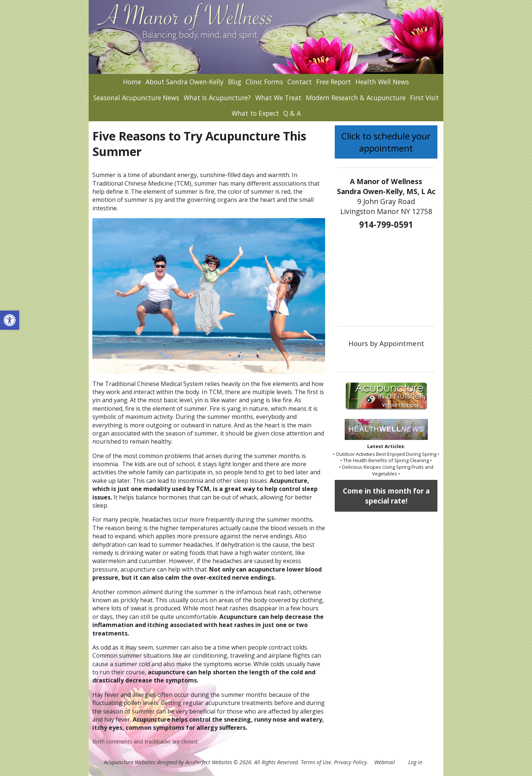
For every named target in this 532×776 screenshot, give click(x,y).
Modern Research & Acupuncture (356, 98)
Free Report (334, 82)
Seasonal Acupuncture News (136, 98)
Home (132, 82)
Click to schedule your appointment (386, 142)
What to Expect (255, 113)
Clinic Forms (264, 82)
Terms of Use (316, 762)
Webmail (385, 762)
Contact (300, 82)
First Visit (424, 98)
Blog (235, 82)
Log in (415, 762)
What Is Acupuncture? (217, 98)
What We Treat (278, 98)
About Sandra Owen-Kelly (185, 82)
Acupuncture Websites (129, 762)
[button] (10, 320)
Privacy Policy (350, 762)
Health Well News (382, 82)
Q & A (292, 113)
